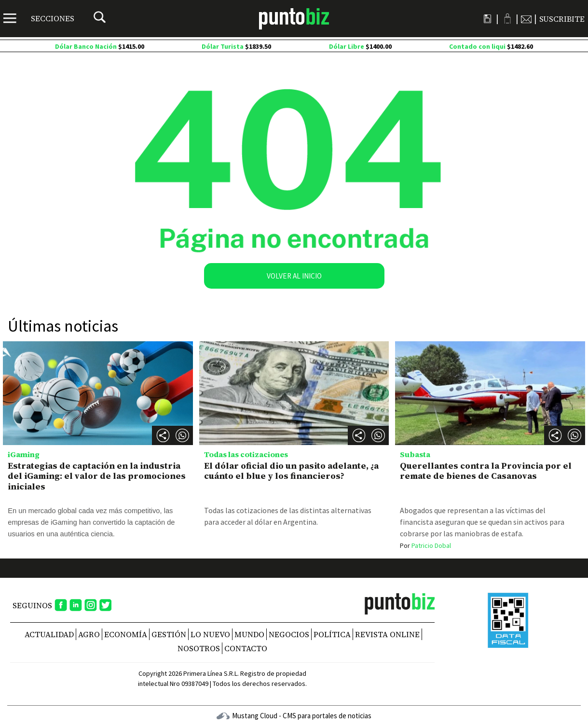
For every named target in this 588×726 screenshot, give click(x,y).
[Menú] (39, 18)
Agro (89, 634)
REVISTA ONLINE (387, 634)
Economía (126, 634)
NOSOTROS (199, 648)
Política (332, 634)
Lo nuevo (210, 634)
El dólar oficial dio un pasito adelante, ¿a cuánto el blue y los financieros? (291, 471)
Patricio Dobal (425, 545)
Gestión (169, 634)
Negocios (289, 634)
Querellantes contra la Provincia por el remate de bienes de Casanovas (486, 471)
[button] (182, 435)
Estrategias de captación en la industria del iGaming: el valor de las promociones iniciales (97, 476)
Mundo (249, 634)
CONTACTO (246, 648)
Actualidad (49, 634)
